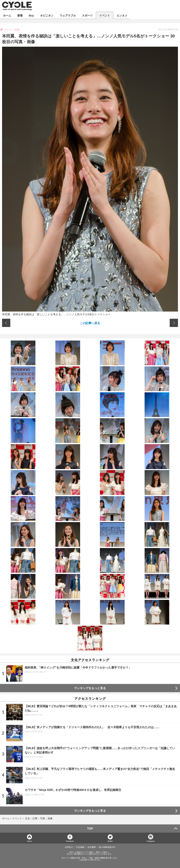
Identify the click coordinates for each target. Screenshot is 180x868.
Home (29, 841)
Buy (31, 15)
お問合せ (69, 847)
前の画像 (6, 323)
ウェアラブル (68, 15)
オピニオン (47, 15)
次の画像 (174, 323)
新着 (20, 15)
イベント (105, 15)
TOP (90, 829)
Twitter (110, 841)
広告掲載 (80, 847)
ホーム (7, 15)
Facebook (70, 841)
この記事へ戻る (90, 323)
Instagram (151, 841)
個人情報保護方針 (107, 847)
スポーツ (87, 15)
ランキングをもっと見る (90, 688)
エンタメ (122, 15)
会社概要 (92, 847)
